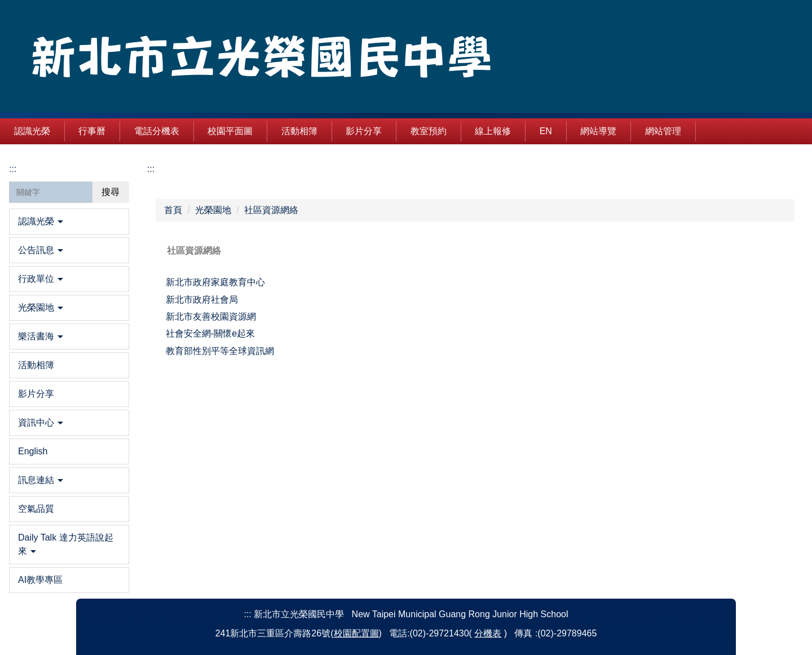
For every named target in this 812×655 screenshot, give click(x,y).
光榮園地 (213, 210)
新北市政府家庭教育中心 (215, 282)
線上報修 (529, 131)
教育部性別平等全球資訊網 (220, 351)
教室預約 (465, 131)
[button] (69, 222)
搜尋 (111, 192)
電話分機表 (193, 131)
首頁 (173, 210)
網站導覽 (634, 131)
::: (18, 131)
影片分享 (400, 131)
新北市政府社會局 (202, 300)
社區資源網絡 (271, 210)
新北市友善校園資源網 (211, 317)
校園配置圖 (356, 633)
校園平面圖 (266, 131)
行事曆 (128, 131)
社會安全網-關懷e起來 (210, 333)
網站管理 (699, 131)
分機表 (488, 633)
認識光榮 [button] (68, 131)
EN (581, 131)
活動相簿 (336, 131)
